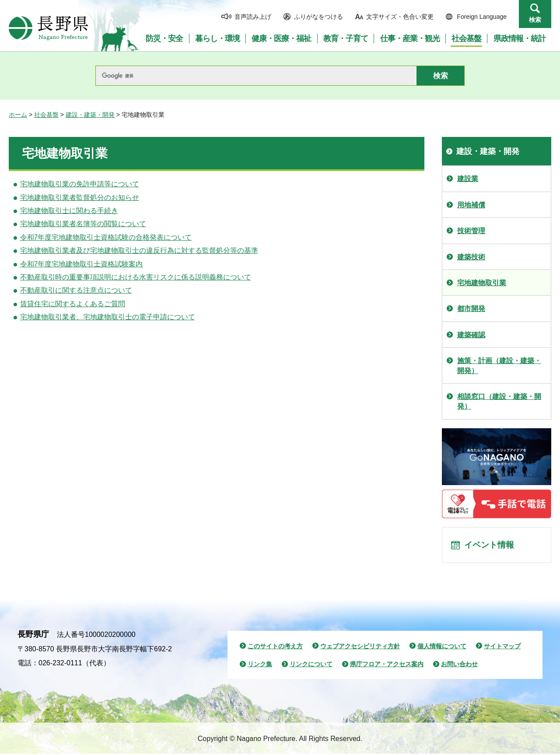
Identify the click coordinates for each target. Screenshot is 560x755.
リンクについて (311, 665)
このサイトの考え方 (275, 647)
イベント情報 (490, 545)
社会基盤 (46, 115)
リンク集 (260, 665)
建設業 (468, 179)
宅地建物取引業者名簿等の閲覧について (83, 224)
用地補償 (471, 205)
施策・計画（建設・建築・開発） (499, 365)
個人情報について (442, 647)
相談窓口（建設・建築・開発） (499, 401)
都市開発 (471, 309)
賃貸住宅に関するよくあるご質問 (73, 304)
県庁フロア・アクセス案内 (387, 665)
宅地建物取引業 (482, 283)
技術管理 (471, 231)
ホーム (18, 115)
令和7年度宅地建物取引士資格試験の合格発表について (106, 237)
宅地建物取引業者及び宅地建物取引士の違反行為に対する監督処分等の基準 (139, 250)
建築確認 (471, 335)
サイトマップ (502, 647)
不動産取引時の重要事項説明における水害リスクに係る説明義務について (136, 277)
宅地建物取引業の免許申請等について (80, 184)
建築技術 (471, 257)
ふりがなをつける (318, 17)
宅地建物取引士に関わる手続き (69, 211)
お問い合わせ (459, 665)
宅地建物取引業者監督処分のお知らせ (80, 197)
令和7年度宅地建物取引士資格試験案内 (82, 264)
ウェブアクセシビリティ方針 (360, 647)
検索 (535, 20)
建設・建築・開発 (90, 115)
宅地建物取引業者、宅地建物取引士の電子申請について (108, 317)
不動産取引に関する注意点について (76, 290)
